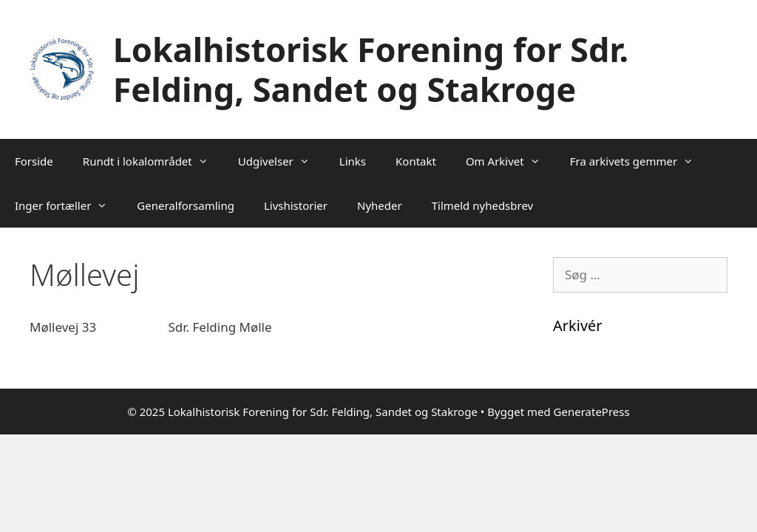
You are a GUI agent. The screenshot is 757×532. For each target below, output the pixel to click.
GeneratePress (592, 412)
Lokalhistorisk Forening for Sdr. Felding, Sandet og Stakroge (371, 69)
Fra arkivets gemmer (639, 161)
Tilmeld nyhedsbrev (483, 205)
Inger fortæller (68, 205)
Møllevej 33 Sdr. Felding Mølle (151, 327)
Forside (34, 161)
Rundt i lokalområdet (153, 161)
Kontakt (416, 161)
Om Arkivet (510, 161)
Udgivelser (281, 161)
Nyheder (380, 205)
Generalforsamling (186, 205)
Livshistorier (296, 205)
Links (353, 161)
